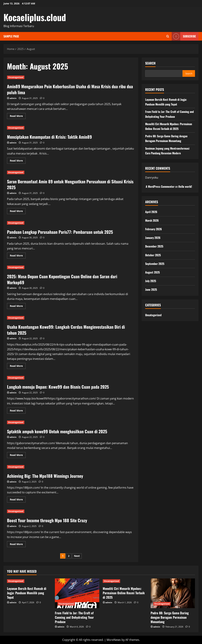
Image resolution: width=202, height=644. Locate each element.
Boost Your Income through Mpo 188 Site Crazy (47, 520)
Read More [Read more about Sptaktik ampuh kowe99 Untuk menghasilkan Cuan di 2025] (18, 456)
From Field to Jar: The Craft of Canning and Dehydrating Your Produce (74, 617)
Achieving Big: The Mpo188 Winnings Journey (45, 476)
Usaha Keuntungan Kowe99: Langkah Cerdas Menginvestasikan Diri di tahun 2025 (66, 330)
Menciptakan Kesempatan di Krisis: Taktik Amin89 (49, 137)
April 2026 (151, 212)
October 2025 (153, 255)
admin (13, 98)
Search (150, 63)
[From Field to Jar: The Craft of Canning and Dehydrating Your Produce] (77, 593)
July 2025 (151, 281)
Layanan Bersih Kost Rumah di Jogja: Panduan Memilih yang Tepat (27, 593)
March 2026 (152, 220)
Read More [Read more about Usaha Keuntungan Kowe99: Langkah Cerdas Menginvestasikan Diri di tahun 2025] (18, 366)
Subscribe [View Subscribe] (184, 36)
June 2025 (151, 289)
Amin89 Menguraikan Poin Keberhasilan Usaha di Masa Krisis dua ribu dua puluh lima (70, 89)
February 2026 (154, 229)
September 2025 (155, 264)
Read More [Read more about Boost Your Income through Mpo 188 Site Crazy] (18, 545)
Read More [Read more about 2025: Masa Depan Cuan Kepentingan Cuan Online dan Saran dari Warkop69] (18, 307)
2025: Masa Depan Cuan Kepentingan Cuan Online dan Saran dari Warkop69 (62, 279)
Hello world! (185, 186)
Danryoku (152, 178)
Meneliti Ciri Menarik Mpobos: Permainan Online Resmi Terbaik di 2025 (124, 593)
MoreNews (114, 640)
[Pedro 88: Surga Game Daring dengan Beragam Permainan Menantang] (173, 593)
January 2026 (153, 238)
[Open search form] (168, 36)
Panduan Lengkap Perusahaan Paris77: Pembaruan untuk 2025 (60, 232)
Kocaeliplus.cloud (35, 17)
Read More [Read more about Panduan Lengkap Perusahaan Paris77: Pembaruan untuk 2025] (18, 256)
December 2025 (154, 246)
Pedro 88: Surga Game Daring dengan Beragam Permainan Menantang (170, 617)
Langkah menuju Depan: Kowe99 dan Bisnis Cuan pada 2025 (58, 387)
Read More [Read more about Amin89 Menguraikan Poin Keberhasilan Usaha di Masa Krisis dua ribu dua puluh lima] (18, 117)
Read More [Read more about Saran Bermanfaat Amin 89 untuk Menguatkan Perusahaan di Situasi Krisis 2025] (18, 212)
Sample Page (11, 36)
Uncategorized (16, 77)
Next (77, 556)
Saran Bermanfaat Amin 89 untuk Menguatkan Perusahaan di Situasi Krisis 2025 (70, 184)
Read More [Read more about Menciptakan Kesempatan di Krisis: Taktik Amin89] (18, 161)
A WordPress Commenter (160, 186)
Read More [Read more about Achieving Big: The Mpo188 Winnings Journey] (18, 500)
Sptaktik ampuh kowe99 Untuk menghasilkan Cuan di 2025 (57, 431)
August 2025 (152, 272)
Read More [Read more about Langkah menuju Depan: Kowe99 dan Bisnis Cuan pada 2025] (18, 411)
